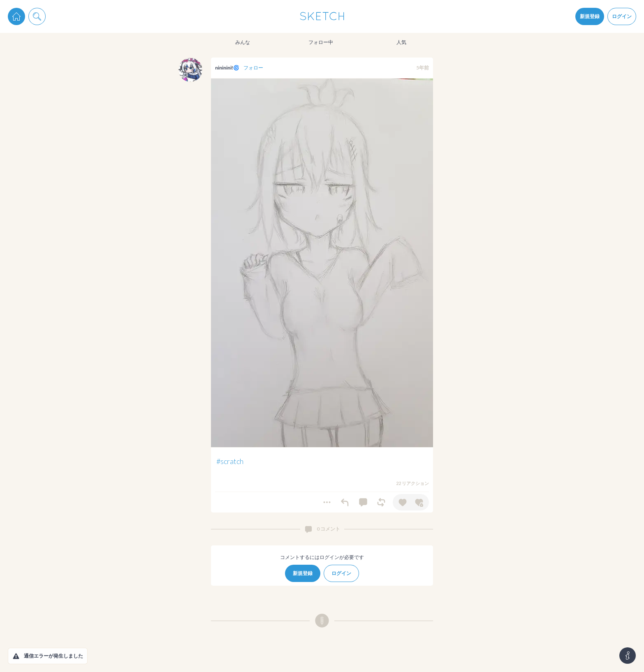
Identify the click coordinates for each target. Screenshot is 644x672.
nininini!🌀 (227, 68)
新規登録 (590, 16)
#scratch (230, 461)
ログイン (622, 16)
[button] (16, 656)
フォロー (253, 68)
